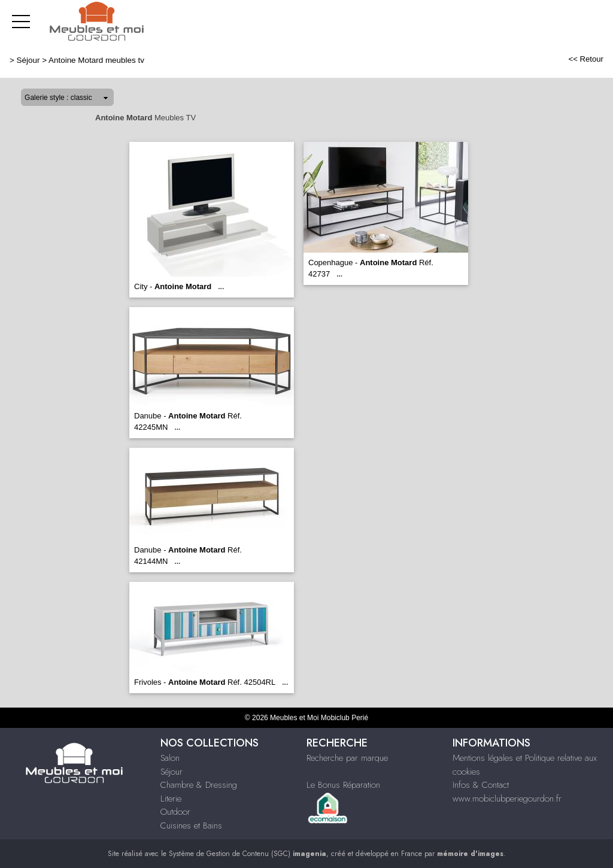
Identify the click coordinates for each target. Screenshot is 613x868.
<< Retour (586, 59)
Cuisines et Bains (191, 825)
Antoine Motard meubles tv (96, 60)
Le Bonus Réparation (343, 785)
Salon (170, 758)
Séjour (28, 60)
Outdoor (175, 812)
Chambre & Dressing (199, 785)
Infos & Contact (481, 785)
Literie (171, 799)
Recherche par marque (347, 758)
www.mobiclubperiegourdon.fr (507, 799)
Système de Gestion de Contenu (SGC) (248, 854)
